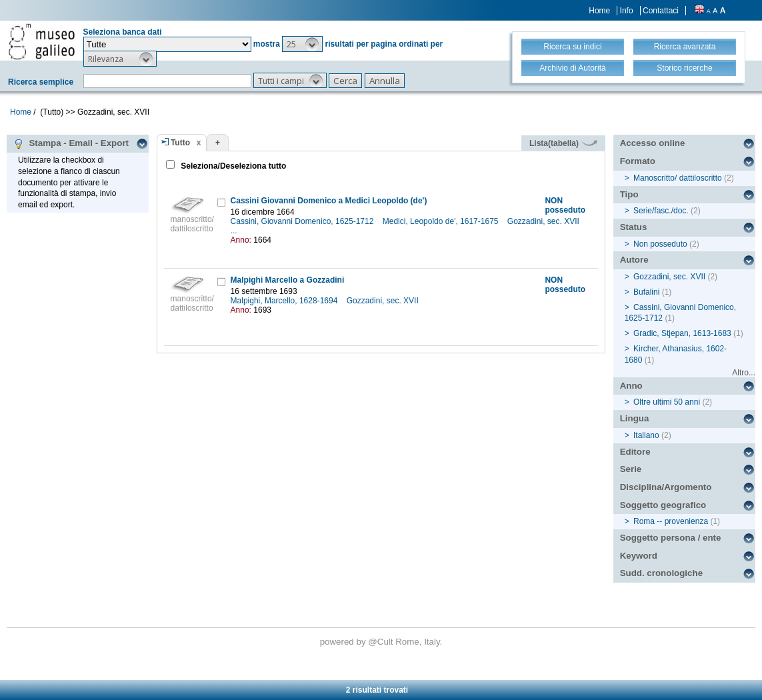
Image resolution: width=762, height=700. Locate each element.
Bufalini (646, 292)
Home (599, 11)
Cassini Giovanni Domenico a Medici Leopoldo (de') (329, 201)
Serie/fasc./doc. (661, 211)
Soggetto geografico (663, 505)
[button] (302, 44)
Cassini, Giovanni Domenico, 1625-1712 (303, 221)
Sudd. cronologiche (661, 573)
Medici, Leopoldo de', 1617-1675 (442, 221)
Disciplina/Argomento (666, 487)
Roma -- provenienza (671, 521)
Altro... (744, 373)
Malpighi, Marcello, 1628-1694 (285, 301)
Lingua (635, 418)
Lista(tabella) (563, 143)
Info (627, 11)
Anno (631, 386)
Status (634, 227)
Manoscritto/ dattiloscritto (678, 178)
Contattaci (661, 11)
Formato (638, 161)
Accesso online (653, 143)
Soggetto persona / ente (671, 538)
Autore (634, 260)
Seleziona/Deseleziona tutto (232, 166)
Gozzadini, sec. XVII (544, 221)
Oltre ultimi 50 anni (667, 402)
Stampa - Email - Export (71, 143)
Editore (635, 452)
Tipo (629, 194)
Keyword (639, 556)
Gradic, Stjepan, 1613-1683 (682, 333)
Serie (631, 469)
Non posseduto (660, 244)
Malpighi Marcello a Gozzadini (288, 280)
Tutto (180, 143)
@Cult (382, 642)
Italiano (646, 435)
